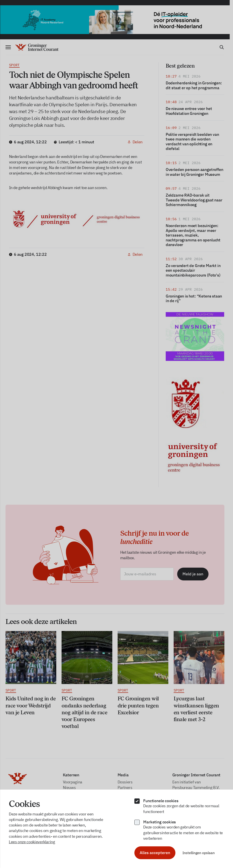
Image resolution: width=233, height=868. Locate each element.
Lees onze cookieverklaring (32, 842)
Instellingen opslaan (199, 853)
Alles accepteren (155, 853)
